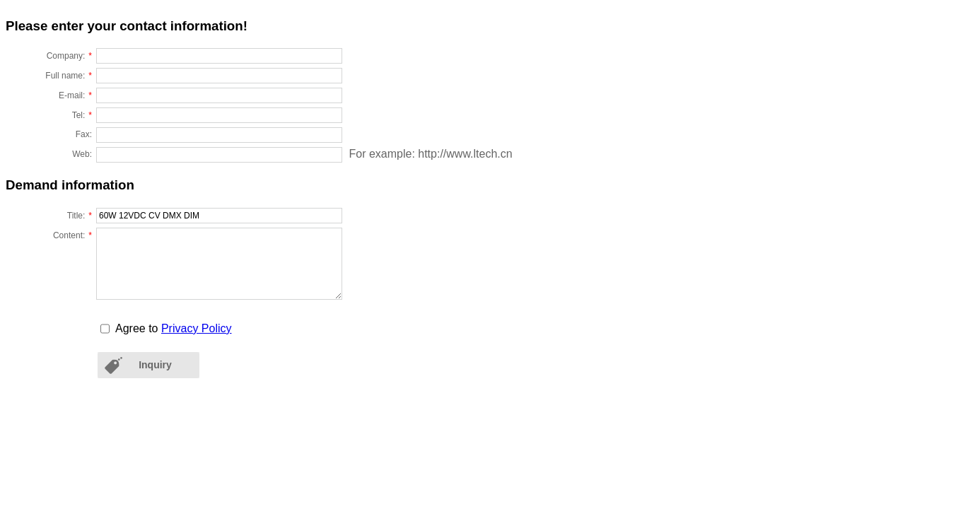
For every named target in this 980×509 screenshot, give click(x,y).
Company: (69, 54)
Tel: (82, 114)
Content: (72, 234)
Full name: (69, 74)
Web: (82, 154)
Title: (80, 214)
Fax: (84, 134)
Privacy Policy (197, 328)
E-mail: (75, 94)
